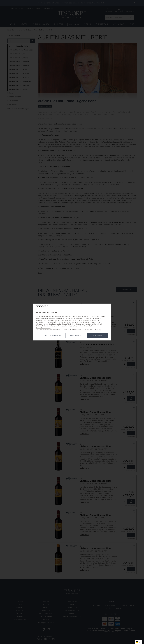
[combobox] (138, 642)
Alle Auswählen (98, 336)
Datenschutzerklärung (43, 328)
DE (138, 642)
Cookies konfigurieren (52, 336)
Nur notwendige (76, 336)
